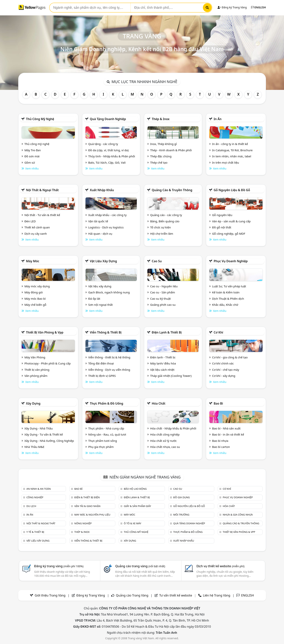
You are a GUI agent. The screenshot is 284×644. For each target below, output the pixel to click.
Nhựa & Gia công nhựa (238, 515)
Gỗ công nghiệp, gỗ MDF (229, 234)
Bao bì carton (221, 447)
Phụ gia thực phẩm (101, 447)
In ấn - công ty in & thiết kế (230, 144)
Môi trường (181, 515)
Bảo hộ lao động (135, 489)
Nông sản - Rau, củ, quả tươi (107, 434)
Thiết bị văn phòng (37, 370)
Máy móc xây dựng (37, 286)
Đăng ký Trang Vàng (232, 7)
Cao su (157, 261)
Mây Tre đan (32, 150)
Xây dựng (33, 403)
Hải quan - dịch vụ (100, 234)
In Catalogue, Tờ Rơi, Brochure (232, 150)
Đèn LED (30, 221)
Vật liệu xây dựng (103, 261)
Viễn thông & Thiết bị (106, 332)
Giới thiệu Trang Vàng (50, 595)
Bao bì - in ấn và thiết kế (228, 434)
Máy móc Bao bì (35, 299)
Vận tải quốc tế (98, 221)
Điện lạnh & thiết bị (167, 332)
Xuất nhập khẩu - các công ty (107, 215)
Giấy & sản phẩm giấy (137, 506)
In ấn (218, 119)
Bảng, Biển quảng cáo (165, 221)
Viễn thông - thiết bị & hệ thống (109, 357)
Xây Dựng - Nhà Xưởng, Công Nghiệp (49, 441)
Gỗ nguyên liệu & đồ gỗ (232, 190)
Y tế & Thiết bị (35, 532)
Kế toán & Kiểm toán (226, 292)
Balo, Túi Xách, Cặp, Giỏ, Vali (107, 162)
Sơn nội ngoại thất (100, 305)
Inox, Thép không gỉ (163, 144)
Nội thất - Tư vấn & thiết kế (42, 215)
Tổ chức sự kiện (160, 227)
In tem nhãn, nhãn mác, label (232, 156)
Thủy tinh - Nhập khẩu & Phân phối (112, 156)
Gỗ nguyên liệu (222, 215)
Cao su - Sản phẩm (163, 292)
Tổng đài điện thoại (101, 363)
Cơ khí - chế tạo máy (225, 370)
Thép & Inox (161, 119)
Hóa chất (159, 403)
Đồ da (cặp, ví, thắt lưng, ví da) (108, 150)
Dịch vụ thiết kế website (220, 566)
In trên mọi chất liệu (225, 162)
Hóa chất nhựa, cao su (165, 447)
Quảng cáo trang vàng (140, 566)
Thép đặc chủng (161, 156)
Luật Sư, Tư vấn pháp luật (229, 286)
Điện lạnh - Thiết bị (163, 357)
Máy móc (33, 261)
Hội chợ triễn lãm (162, 234)
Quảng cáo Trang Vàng (132, 595)
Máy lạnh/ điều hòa (163, 363)
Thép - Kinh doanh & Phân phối (171, 150)
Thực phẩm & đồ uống (107, 403)
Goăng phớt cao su (163, 305)
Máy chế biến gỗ (35, 305)
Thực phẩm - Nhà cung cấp (106, 428)
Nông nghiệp (83, 523)
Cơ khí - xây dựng (224, 376)
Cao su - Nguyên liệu (164, 286)
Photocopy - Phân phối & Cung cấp (47, 363)
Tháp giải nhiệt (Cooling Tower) (171, 376)
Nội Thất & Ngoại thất (42, 190)
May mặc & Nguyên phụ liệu (92, 515)
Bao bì (218, 403)
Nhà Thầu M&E (34, 447)
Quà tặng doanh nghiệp (108, 119)
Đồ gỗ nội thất (222, 227)
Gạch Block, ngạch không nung (109, 292)
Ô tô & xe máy (133, 523)
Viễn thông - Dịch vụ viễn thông (109, 370)
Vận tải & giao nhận (87, 506)
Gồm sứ (30, 162)
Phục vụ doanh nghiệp (231, 261)
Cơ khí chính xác (223, 363)
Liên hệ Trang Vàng (217, 595)
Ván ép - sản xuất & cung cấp (231, 221)
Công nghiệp (35, 497)
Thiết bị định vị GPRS (102, 376)
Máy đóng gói (33, 292)
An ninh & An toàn (39, 489)
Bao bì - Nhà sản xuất (226, 428)
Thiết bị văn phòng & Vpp (45, 332)
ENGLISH (259, 7)
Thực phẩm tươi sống (102, 441)
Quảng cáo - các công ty (166, 215)
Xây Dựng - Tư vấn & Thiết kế (44, 434)
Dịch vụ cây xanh (36, 234)
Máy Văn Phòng (35, 357)
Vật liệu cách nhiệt (162, 370)
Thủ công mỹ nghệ (40, 119)
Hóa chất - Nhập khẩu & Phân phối (173, 428)
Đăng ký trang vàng (59, 566)
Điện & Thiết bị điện (87, 497)
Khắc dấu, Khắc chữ (225, 305)
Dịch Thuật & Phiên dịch (228, 299)
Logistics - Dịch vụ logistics (106, 227)
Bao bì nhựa (220, 441)
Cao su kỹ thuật (160, 299)
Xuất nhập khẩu (102, 190)
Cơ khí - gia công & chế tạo (230, 357)
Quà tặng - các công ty (103, 144)
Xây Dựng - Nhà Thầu (38, 428)
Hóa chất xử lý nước (163, 441)
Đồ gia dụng (182, 497)
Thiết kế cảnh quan (37, 227)
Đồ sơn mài (32, 156)
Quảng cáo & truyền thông (172, 190)
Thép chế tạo (159, 162)
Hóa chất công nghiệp (165, 434)
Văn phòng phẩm (36, 376)
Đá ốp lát (94, 299)
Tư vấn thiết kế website (176, 595)
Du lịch (31, 506)
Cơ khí (218, 332)
